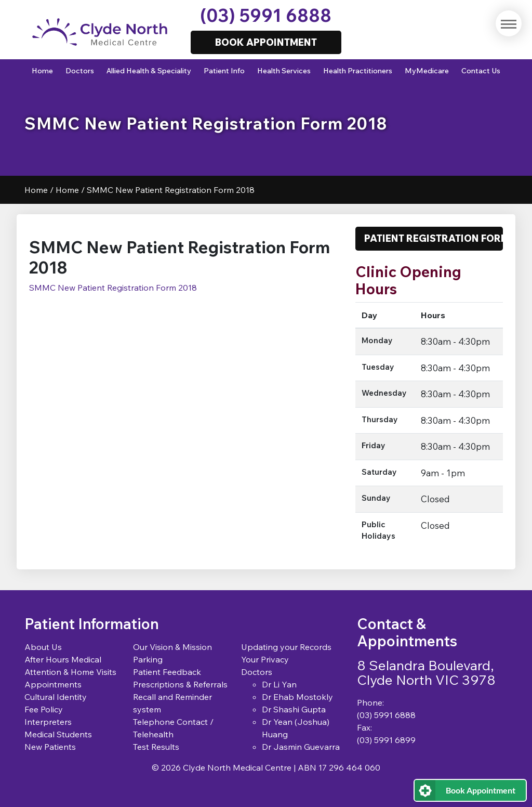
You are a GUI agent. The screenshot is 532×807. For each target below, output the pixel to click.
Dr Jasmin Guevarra (301, 747)
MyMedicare (427, 71)
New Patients (50, 747)
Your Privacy (265, 659)
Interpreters (48, 722)
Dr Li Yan (279, 684)
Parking (148, 659)
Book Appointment (481, 790)
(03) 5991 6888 (266, 15)
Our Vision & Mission (172, 647)
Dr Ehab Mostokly (297, 697)
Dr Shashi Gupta (294, 709)
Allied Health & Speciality (149, 71)
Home (42, 71)
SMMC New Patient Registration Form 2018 (113, 288)
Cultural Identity (56, 697)
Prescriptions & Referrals (180, 684)
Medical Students (58, 734)
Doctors (80, 71)
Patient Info (224, 71)
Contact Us (481, 71)
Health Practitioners (358, 71)
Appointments (53, 684)
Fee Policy (44, 709)
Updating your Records (286, 647)
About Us (43, 647)
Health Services (284, 71)
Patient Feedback (167, 672)
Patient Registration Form (434, 238)
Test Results (156, 747)
